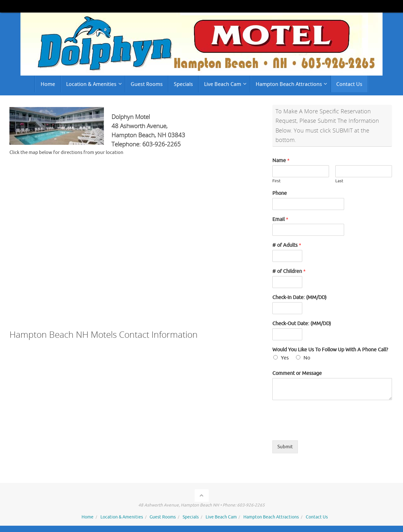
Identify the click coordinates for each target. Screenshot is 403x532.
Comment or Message (297, 373)
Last (339, 181)
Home (88, 517)
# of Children (289, 271)
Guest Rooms (163, 517)
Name (281, 161)
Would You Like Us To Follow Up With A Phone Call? (330, 350)
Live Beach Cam (221, 517)
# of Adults (287, 245)
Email (280, 219)
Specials (191, 517)
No (307, 358)
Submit (285, 447)
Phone (280, 193)
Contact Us (317, 517)
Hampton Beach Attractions (271, 517)
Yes (285, 358)
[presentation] (320, 430)
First (276, 181)
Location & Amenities (122, 517)
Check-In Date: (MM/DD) (299, 297)
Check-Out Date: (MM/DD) (302, 324)
